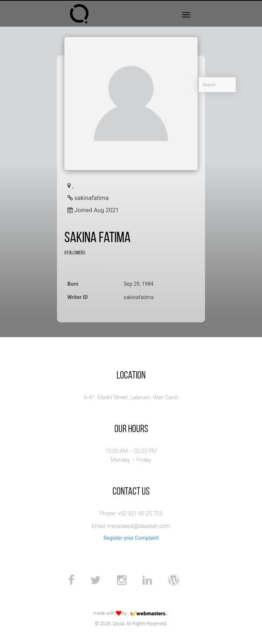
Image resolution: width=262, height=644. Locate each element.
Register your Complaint (131, 538)
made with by (131, 613)
